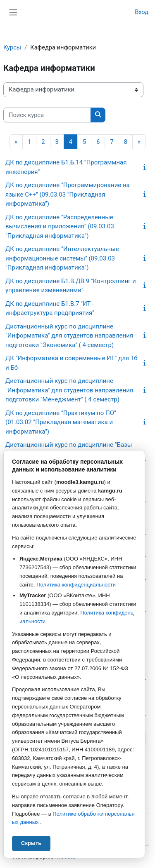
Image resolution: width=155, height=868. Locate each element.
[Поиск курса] (47, 115)
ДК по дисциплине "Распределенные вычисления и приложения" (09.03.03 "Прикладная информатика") (60, 226)
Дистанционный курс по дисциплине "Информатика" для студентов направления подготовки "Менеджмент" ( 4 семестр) (69, 390)
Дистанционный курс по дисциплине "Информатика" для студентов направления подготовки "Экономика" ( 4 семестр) (69, 336)
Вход (142, 12)
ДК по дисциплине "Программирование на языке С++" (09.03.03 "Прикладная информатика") (68, 194)
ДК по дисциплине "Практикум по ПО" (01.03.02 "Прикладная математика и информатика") (61, 422)
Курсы (12, 47)
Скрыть (31, 843)
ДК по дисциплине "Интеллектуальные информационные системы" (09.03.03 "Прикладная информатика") (62, 258)
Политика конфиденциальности (76, 585)
